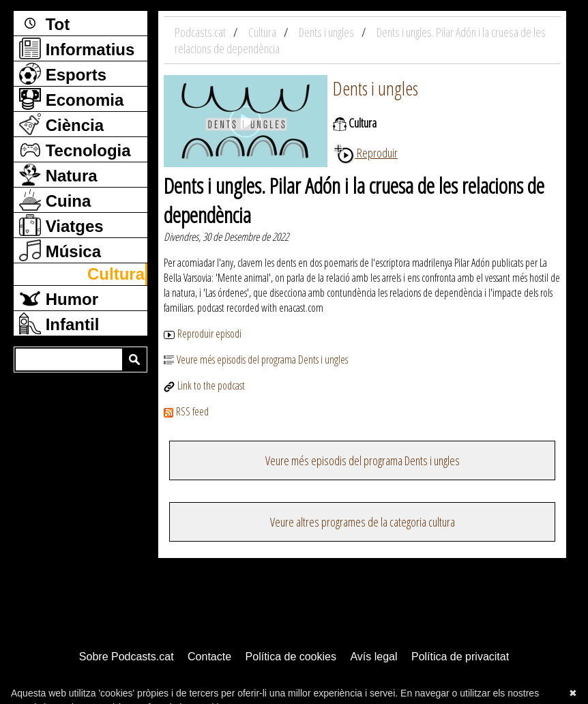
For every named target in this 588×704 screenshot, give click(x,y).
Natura (58, 175)
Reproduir (365, 153)
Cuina (55, 200)
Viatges (61, 225)
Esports (63, 74)
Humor (59, 298)
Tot (44, 23)
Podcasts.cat (201, 32)
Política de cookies (291, 657)
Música (60, 250)
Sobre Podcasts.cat (127, 657)
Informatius (77, 48)
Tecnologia (75, 149)
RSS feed (186, 411)
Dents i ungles (376, 88)
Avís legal (373, 657)
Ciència (61, 124)
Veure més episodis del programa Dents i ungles (256, 360)
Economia (71, 99)
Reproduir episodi (203, 334)
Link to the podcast (211, 385)
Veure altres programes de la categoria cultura (363, 522)
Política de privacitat (460, 657)
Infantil (59, 323)
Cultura (116, 274)
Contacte (209, 657)
